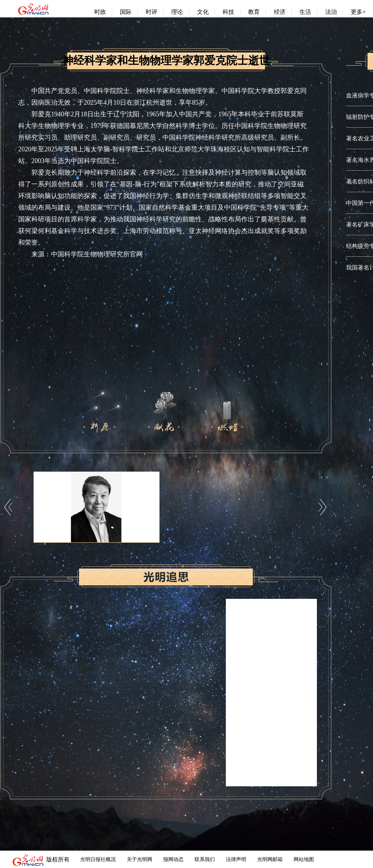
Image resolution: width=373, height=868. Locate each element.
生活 (305, 12)
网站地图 (304, 859)
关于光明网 (140, 859)
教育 (254, 12)
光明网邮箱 (270, 859)
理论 (177, 12)
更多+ (358, 12)
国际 (126, 12)
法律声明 (236, 859)
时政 (100, 12)
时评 (152, 12)
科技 (228, 12)
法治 (331, 12)
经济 (280, 12)
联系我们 (205, 859)
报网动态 (173, 859)
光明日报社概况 (98, 859)
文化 (203, 12)
